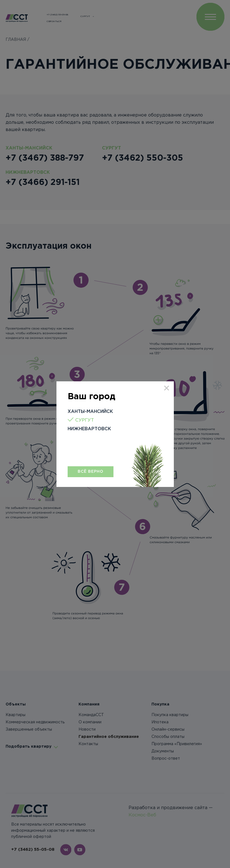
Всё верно (91, 472)
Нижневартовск (89, 429)
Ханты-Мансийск (90, 412)
